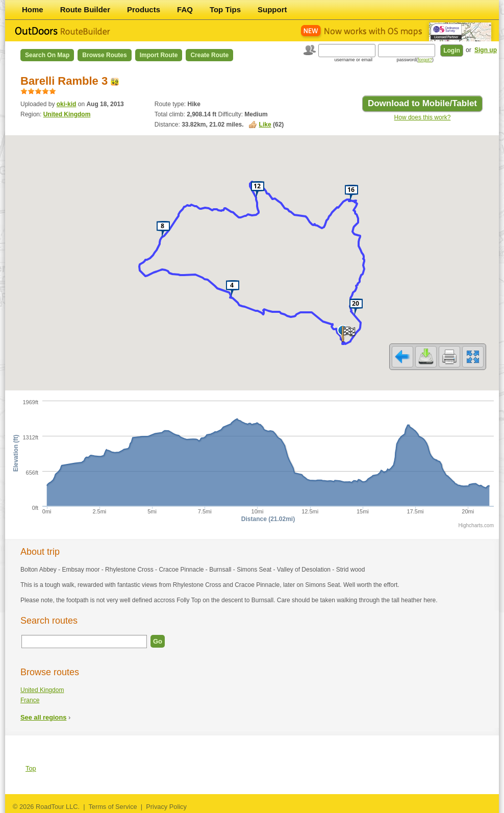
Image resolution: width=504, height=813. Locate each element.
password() (415, 60)
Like (265, 125)
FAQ (185, 9)
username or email (353, 60)
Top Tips (225, 9)
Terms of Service (112, 807)
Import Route (159, 55)
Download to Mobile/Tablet (422, 103)
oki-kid (67, 104)
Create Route (209, 55)
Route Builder (85, 9)
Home (33, 9)
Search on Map (47, 55)
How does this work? (423, 117)
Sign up (486, 50)
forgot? (425, 60)
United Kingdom (67, 114)
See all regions (43, 717)
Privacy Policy (166, 807)
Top (31, 768)
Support (272, 9)
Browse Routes (104, 55)
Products (144, 9)
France (30, 700)
